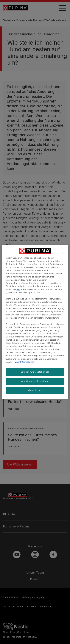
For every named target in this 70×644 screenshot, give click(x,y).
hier (18, 289)
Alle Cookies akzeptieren (35, 381)
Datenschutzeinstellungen (35, 372)
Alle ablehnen (35, 390)
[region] (35, 322)
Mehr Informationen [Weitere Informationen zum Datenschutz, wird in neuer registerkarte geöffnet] (24, 362)
